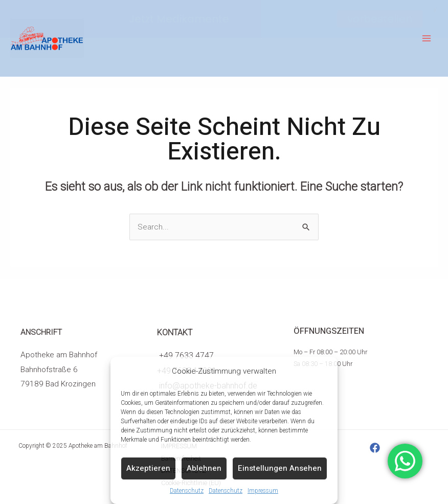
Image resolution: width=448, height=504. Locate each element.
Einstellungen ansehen (280, 468)
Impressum (263, 491)
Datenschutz (187, 491)
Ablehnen (204, 468)
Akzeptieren (148, 468)
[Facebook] (375, 448)
